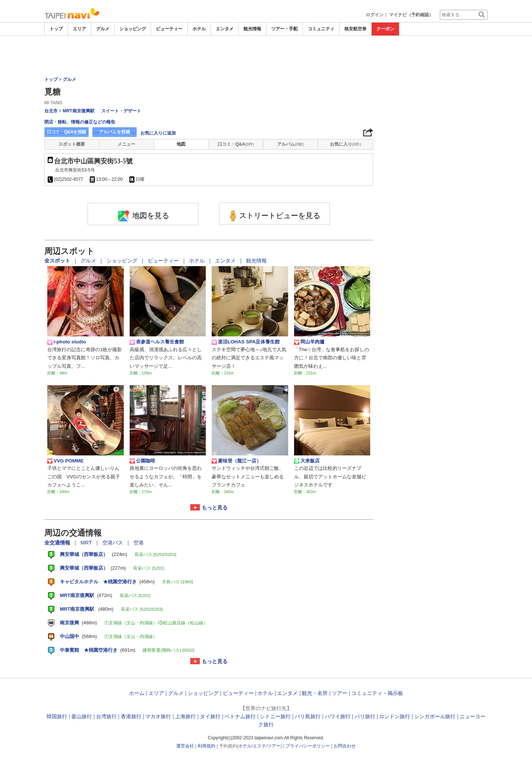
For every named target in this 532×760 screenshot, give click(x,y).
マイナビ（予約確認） (411, 15)
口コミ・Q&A (236, 144)
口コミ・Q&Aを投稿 (66, 132)
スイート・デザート (121, 111)
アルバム (290, 144)
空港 (139, 543)
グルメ (103, 29)
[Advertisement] (266, 56)
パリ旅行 (365, 716)
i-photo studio (67, 342)
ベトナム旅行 (240, 716)
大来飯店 (307, 461)
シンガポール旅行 (435, 716)
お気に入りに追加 (158, 133)
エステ (259, 746)
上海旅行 (185, 716)
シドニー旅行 (275, 716)
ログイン (375, 15)
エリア (79, 29)
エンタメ (225, 29)
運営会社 (185, 746)
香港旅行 (131, 716)
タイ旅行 (210, 716)
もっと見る (215, 508)
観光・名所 (315, 693)
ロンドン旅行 (395, 716)
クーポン (385, 29)
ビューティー (169, 29)
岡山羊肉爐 (309, 342)
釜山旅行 (82, 716)
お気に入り (345, 144)
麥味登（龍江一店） (236, 461)
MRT (87, 543)
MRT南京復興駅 (79, 111)
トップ (56, 29)
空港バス (113, 543)
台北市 (51, 111)
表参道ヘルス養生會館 (157, 342)
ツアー (340, 693)
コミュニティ (321, 29)
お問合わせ (345, 746)
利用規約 (207, 746)
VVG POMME (65, 461)
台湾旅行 (106, 716)
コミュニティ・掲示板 (377, 693)
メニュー (126, 144)
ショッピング (133, 29)
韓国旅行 (57, 716)
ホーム (137, 693)
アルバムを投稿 (115, 132)
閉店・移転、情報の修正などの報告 (80, 122)
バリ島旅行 (308, 716)
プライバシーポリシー (308, 746)
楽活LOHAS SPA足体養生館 (246, 342)
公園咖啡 (142, 461)
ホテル (199, 29)
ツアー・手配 (284, 29)
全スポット (58, 261)
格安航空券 (355, 29)
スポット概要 (72, 144)
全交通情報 (58, 543)
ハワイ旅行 (338, 716)
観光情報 (252, 29)
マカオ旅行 (158, 716)
